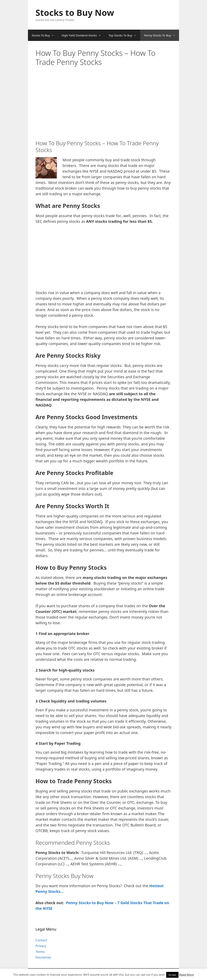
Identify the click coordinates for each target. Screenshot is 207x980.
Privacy (41, 946)
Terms (40, 952)
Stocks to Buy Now (75, 13)
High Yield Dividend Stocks (83, 35)
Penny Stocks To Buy (161, 35)
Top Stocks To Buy (124, 35)
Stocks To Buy (45, 35)
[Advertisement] (104, 77)
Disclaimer (43, 957)
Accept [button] (172, 975)
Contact (41, 940)
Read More (187, 975)
